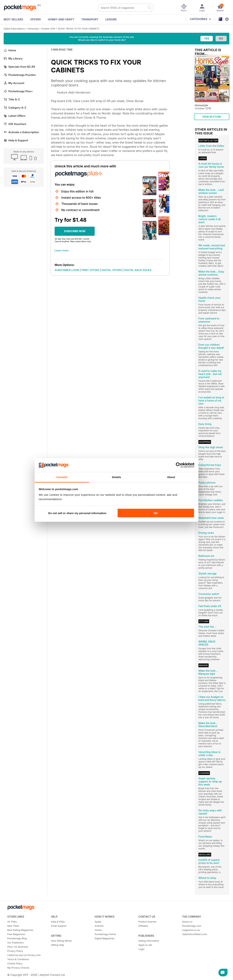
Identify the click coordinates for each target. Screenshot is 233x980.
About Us (187, 922)
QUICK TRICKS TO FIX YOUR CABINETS (78, 29)
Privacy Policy (15, 951)
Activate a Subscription (21, 132)
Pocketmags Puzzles (20, 75)
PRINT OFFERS (90, 270)
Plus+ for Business (18, 947)
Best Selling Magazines (20, 930)
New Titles (13, 926)
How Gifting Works (61, 941)
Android (99, 926)
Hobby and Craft (61, 19)
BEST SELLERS (13, 19)
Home (10, 50)
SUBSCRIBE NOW (75, 231)
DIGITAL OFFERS (112, 270)
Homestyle (33, 29)
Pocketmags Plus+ (18, 91)
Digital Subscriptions (14, 29)
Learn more (62, 250)
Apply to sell (145, 945)
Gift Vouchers (15, 124)
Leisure (111, 19)
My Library (13, 58)
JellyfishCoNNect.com (195, 934)
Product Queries (147, 922)
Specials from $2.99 (19, 67)
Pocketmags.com (192, 926)
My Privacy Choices (18, 968)
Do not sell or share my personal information (77, 513)
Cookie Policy (15, 963)
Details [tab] (116, 477)
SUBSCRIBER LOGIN (67, 270)
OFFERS (35, 19)
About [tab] (171, 477)
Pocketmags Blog (17, 938)
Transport (90, 19)
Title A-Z (12, 99)
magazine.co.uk (191, 930)
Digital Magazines (105, 938)
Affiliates (143, 926)
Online (98, 930)
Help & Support (16, 140)
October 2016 (48, 29)
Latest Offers (15, 116)
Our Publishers (15, 943)
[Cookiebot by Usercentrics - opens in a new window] (178, 465)
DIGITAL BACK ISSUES (138, 270)
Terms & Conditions (18, 959)
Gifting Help (58, 945)
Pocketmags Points (105, 934)
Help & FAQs (58, 922)
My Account (14, 83)
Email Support (59, 926)
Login (141, 949)
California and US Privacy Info (24, 955)
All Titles (12, 922)
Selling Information (149, 941)
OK (156, 513)
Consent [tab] (62, 477)
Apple (98, 922)
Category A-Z (15, 108)
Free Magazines (16, 934)
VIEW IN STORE (212, 117)
